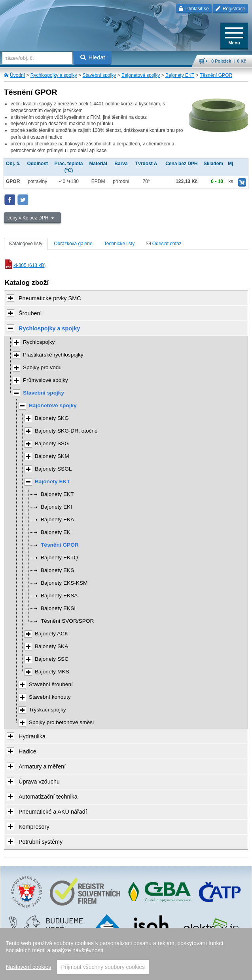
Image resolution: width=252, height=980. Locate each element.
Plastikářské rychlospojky (53, 355)
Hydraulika (32, 736)
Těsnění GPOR (216, 75)
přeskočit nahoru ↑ (126, 970)
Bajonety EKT (180, 75)
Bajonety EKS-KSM (64, 583)
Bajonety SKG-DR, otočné (66, 431)
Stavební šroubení (51, 684)
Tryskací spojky (47, 710)
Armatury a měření (42, 766)
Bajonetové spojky (141, 75)
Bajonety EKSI (58, 608)
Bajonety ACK (51, 634)
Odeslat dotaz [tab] (164, 244)
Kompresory (34, 827)
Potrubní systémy (41, 842)
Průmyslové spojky (45, 380)
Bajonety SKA (51, 646)
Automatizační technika (48, 797)
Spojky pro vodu (42, 367)
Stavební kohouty (50, 697)
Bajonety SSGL (53, 469)
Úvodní (17, 75)
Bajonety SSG (52, 443)
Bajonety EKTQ (59, 558)
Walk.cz (146, 958)
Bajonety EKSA (59, 596)
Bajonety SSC (52, 659)
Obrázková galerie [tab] (73, 244)
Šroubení (30, 313)
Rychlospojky (39, 342)
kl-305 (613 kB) (25, 265)
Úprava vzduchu (39, 782)
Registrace (230, 9)
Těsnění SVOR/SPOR (67, 621)
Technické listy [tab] (119, 244)
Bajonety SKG (52, 418)
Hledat (93, 57)
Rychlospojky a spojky (54, 75)
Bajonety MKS (52, 672)
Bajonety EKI (56, 507)
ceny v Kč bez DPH (29, 218)
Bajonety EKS (57, 570)
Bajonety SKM (52, 456)
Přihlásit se (194, 9)
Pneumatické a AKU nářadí (53, 812)
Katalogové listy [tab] (26, 244)
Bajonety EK (56, 532)
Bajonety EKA (57, 520)
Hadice (27, 751)
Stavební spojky (99, 75)
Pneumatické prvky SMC (50, 298)
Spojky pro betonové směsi (61, 722)
